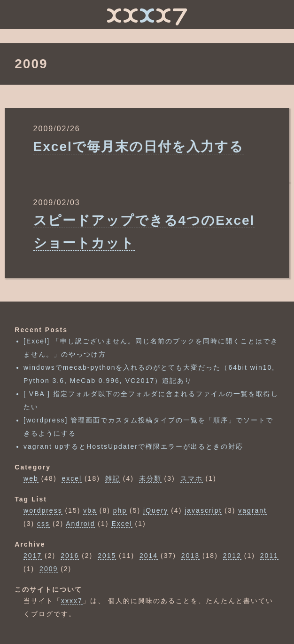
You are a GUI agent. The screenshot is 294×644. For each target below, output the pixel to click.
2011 (269, 556)
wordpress (43, 510)
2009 (49, 569)
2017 (33, 556)
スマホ (192, 478)
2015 (107, 556)
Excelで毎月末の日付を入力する (139, 147)
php (120, 510)
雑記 (113, 478)
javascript (203, 510)
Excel (122, 524)
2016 (70, 556)
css (43, 524)
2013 (190, 556)
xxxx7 (72, 601)
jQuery (156, 510)
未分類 (150, 478)
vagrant (252, 510)
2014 (149, 556)
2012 (232, 556)
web (31, 478)
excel (72, 478)
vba (90, 510)
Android (80, 524)
